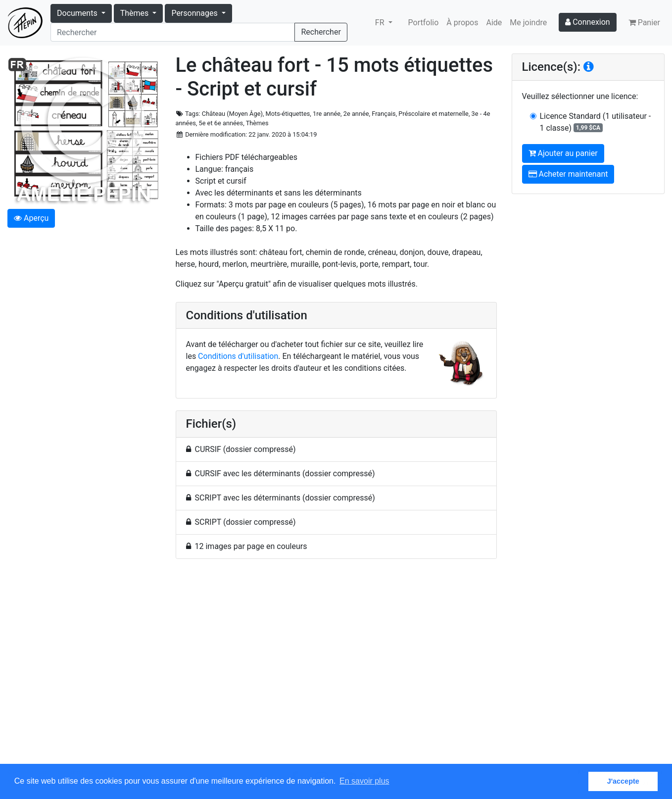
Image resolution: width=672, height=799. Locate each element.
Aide (494, 23)
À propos (462, 23)
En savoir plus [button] (364, 781)
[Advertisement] (336, 667)
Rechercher (321, 32)
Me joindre (528, 23)
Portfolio (424, 23)
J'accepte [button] (623, 781)
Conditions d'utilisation (238, 356)
